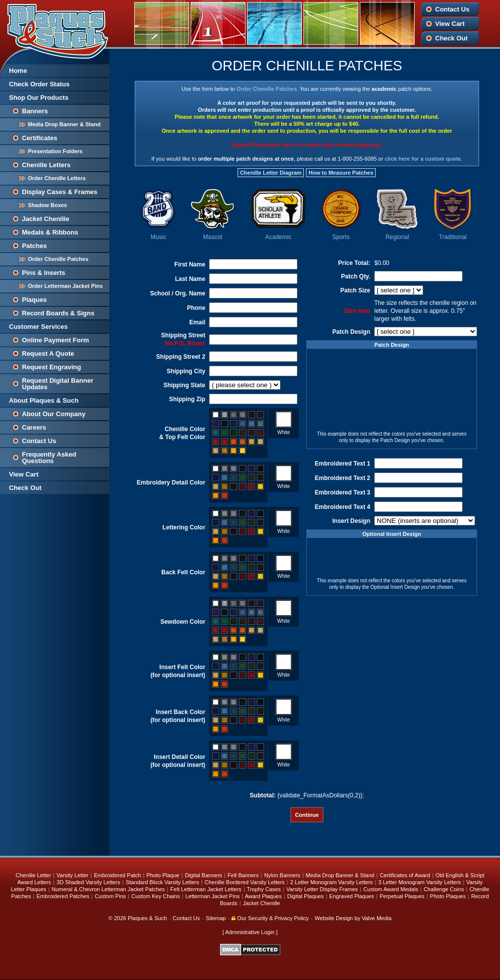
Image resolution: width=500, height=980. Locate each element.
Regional (397, 237)
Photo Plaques (448, 896)
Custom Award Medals (391, 889)
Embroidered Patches (63, 896)
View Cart (450, 24)
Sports (341, 237)
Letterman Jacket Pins (212, 896)
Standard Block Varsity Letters (162, 882)
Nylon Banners (282, 875)
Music (158, 237)
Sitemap (216, 918)
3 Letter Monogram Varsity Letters (419, 882)
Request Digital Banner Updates (58, 384)
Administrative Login (250, 932)
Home (18, 71)
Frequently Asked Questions (49, 458)
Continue (307, 815)
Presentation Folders (55, 151)
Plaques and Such (55, 29)
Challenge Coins (444, 889)
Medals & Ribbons (50, 232)
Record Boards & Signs (58, 313)
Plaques (34, 300)
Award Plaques (263, 896)
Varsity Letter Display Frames (322, 889)
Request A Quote (48, 354)
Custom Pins (110, 896)
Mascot (213, 237)
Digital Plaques (305, 896)
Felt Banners (243, 875)
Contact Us (452, 9)
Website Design (334, 918)
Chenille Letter (33, 875)
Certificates (40, 138)
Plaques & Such (147, 918)
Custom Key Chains (155, 896)
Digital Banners (203, 875)
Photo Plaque (163, 875)
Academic (278, 237)
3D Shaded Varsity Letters (88, 882)
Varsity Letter (72, 875)
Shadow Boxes (47, 205)
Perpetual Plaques (402, 896)
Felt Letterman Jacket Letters (206, 889)
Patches (34, 246)
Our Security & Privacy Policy (270, 918)
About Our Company (54, 414)
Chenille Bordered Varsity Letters (245, 882)
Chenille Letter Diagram (271, 173)
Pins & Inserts (44, 273)
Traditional (453, 237)
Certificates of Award (405, 875)
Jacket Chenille (46, 219)
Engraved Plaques (352, 896)
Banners (35, 111)
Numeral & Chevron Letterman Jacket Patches (109, 889)
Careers (34, 427)
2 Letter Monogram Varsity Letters (332, 882)
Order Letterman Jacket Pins (65, 286)
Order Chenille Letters (57, 178)
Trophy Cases (264, 889)
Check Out (451, 38)
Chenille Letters (46, 165)
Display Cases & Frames (60, 192)
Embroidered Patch (117, 875)
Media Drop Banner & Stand (64, 124)
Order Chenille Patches (58, 259)
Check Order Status (39, 84)
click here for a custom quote (423, 159)
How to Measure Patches (341, 173)
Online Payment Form (55, 340)
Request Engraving (51, 367)
